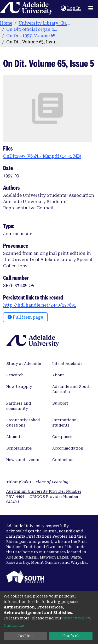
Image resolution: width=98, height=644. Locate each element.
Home (6, 23)
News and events (23, 460)
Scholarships (19, 448)
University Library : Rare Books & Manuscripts (45, 23)
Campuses (62, 437)
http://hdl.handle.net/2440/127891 (40, 305)
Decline (25, 636)
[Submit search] (57, 8)
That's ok (71, 636)
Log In (74, 8)
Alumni (13, 437)
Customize (14, 625)
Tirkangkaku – (37, 482)
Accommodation (68, 448)
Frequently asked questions (23, 423)
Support (60, 403)
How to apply (19, 387)
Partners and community (19, 406)
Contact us (63, 460)
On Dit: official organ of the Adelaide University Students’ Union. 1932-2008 (32, 29)
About (58, 375)
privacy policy (76, 618)
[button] (63, 8)
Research (15, 375)
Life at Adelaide (67, 364)
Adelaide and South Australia (71, 389)
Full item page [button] (25, 317)
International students (65, 423)
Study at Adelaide (24, 364)
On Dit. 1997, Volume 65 (31, 36)
